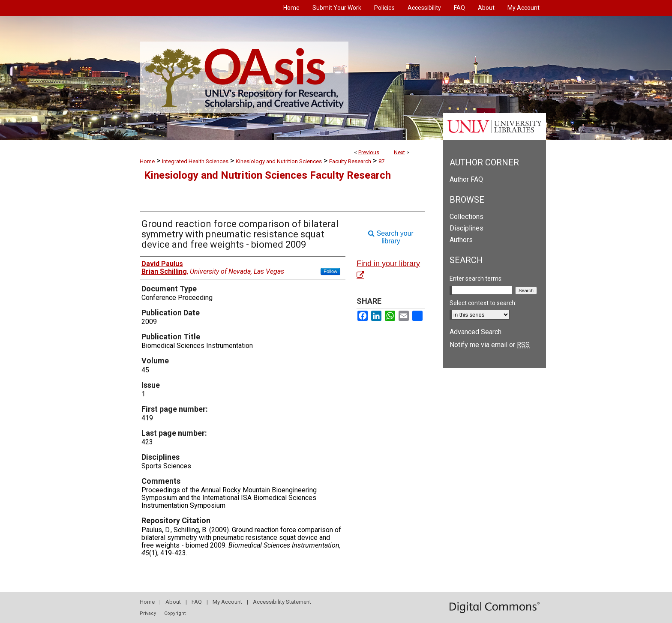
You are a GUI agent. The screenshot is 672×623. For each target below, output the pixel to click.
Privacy (148, 613)
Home (147, 161)
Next (399, 152)
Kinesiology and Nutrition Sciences (279, 161)
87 (381, 161)
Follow (330, 271)
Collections (466, 217)
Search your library (391, 237)
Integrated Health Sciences (195, 161)
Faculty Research (350, 161)
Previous (369, 152)
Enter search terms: (476, 279)
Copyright (175, 613)
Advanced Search (475, 332)
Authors (461, 240)
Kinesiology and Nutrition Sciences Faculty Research (267, 175)
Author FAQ (466, 179)
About (173, 602)
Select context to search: (483, 303)
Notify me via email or (490, 345)
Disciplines (466, 228)
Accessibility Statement (282, 602)
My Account (227, 602)
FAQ (197, 602)
